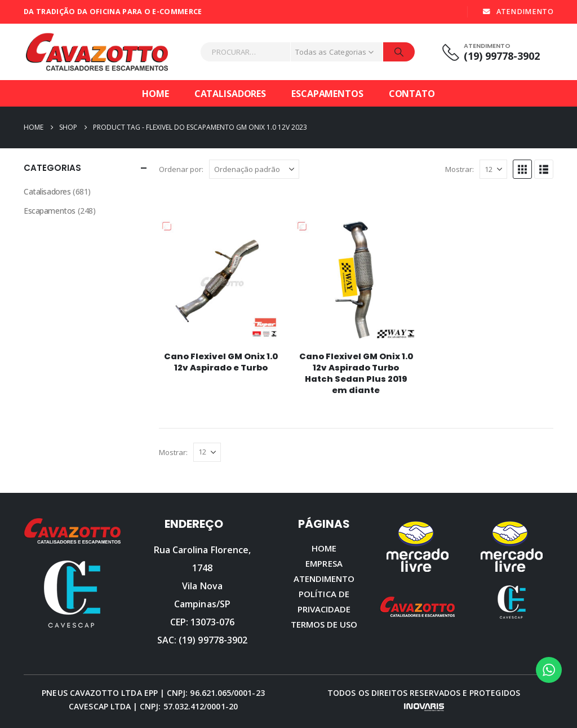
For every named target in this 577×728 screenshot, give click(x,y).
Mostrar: (460, 169)
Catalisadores (230, 94)
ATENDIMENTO (518, 12)
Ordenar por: (181, 169)
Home (156, 94)
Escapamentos (327, 94)
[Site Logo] (97, 52)
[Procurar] (399, 52)
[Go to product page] (221, 280)
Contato (412, 94)
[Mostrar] (493, 169)
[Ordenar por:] (254, 169)
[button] (522, 169)
